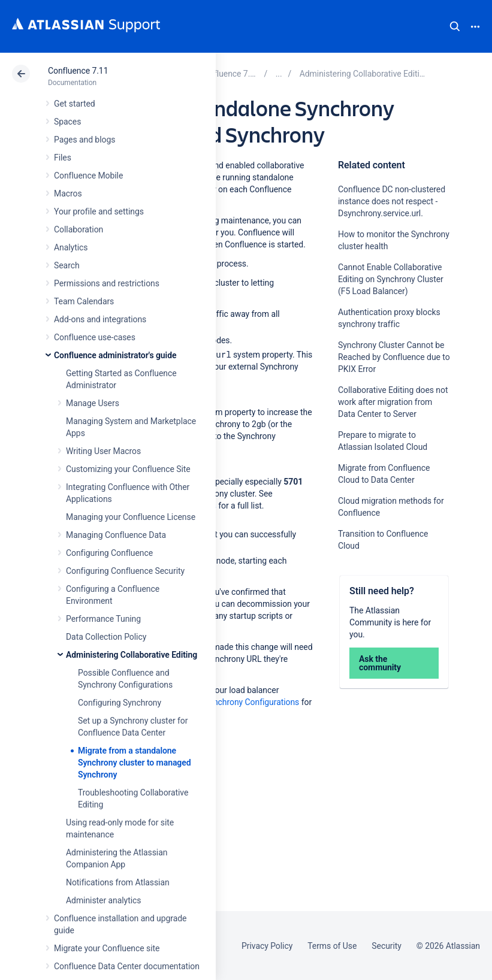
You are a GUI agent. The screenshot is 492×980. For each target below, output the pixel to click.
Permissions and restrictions (107, 283)
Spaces (67, 122)
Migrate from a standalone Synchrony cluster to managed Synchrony (135, 763)
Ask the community (380, 663)
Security (387, 946)
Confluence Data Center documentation (127, 966)
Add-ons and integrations (100, 319)
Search (455, 26)
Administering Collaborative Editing (132, 655)
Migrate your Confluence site (107, 948)
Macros (68, 193)
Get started (75, 104)
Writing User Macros (103, 451)
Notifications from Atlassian (118, 882)
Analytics (71, 247)
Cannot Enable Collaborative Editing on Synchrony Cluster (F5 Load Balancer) (391, 279)
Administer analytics (103, 900)
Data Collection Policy (106, 637)
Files (63, 158)
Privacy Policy (267, 946)
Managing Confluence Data (116, 535)
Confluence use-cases (95, 337)
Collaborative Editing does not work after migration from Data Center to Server (393, 402)
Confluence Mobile (88, 176)
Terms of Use (332, 946)
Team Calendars (84, 301)
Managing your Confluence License (131, 517)
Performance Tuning (103, 619)
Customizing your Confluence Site (128, 469)
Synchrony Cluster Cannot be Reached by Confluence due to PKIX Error (394, 357)
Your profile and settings (99, 211)
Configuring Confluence (109, 553)
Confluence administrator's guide (115, 355)
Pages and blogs (84, 140)
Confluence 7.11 (78, 71)
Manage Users (93, 403)
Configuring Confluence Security (125, 571)
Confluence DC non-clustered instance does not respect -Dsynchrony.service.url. (392, 201)
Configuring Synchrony (120, 703)
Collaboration (79, 229)
